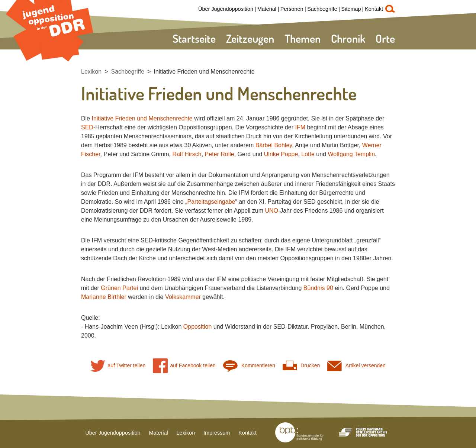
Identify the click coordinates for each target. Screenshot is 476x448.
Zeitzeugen (250, 38)
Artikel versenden (356, 366)
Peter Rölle (220, 154)
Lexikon (91, 72)
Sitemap (351, 9)
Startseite (194, 38)
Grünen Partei (119, 288)
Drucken (301, 366)
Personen (292, 9)
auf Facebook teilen (184, 366)
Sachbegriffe (322, 9)
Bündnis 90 (318, 288)
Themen (303, 38)
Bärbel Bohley (274, 145)
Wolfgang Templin (351, 154)
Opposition (198, 327)
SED (87, 127)
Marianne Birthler (104, 297)
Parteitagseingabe (211, 202)
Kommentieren (249, 366)
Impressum (217, 433)
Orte (385, 38)
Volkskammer (183, 297)
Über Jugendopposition (226, 9)
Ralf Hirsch (187, 154)
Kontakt (374, 9)
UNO (271, 211)
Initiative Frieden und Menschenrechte (204, 72)
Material (267, 9)
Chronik (348, 38)
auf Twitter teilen (118, 366)
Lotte (308, 154)
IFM (300, 127)
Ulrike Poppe (281, 154)
